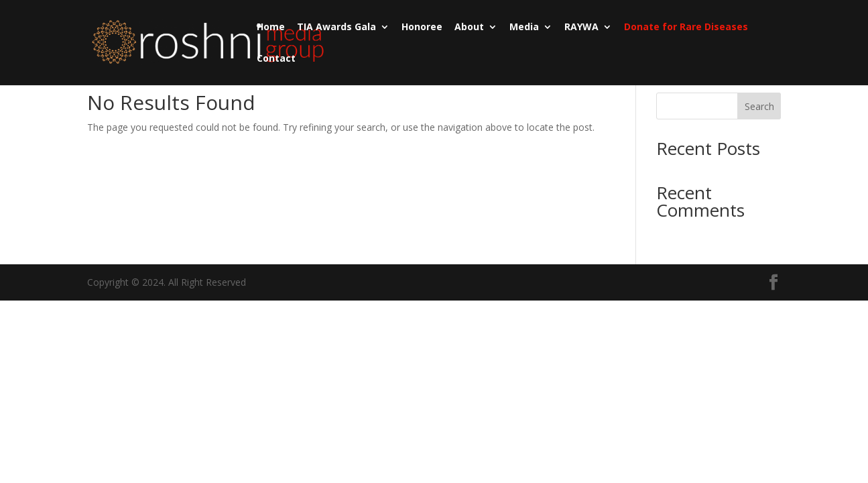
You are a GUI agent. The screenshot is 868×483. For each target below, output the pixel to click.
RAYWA (581, 28)
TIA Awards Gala (336, 28)
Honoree (422, 28)
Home (271, 28)
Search (759, 106)
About (469, 28)
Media (524, 28)
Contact (276, 59)
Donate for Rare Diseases (686, 28)
